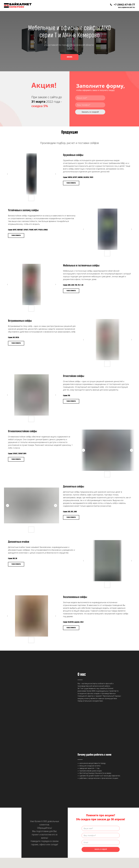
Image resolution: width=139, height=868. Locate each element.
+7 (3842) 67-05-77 (124, 4)
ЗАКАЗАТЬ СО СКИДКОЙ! (101, 780)
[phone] (90, 105)
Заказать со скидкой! (90, 112)
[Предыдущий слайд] (8, 174)
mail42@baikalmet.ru (127, 7)
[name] (90, 98)
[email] (101, 773)
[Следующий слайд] (56, 174)
